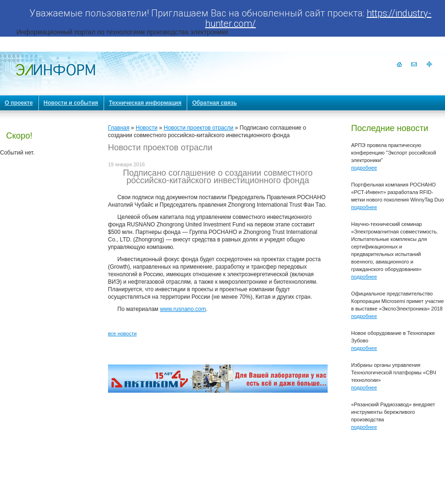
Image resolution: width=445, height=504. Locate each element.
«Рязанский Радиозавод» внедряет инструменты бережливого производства (393, 412)
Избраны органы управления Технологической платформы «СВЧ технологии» (394, 372)
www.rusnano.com (183, 309)
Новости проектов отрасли (199, 128)
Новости (146, 128)
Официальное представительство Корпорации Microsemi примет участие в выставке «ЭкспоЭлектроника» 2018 (398, 301)
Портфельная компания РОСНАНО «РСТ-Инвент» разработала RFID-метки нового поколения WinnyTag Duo (398, 192)
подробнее (364, 168)
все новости (122, 333)
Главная (119, 128)
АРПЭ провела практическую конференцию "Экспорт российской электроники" (394, 153)
